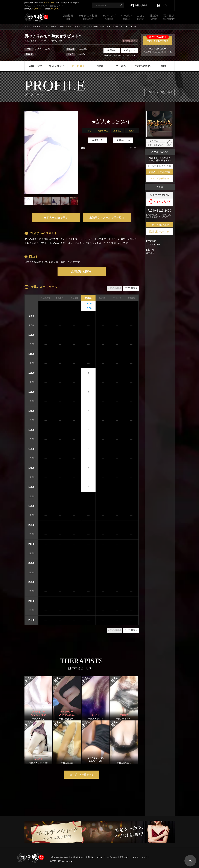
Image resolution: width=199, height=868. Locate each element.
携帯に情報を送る (155, 145)
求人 (78, 3)
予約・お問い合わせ (158, 39)
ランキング (109, 18)
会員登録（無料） (82, 271)
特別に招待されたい (160, 232)
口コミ (141, 18)
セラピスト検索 (88, 18)
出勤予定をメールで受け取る (107, 218)
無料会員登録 (139, 3)
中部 (41, 3)
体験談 (154, 18)
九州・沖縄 (60, 3)
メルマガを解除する (160, 178)
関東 (32, 3)
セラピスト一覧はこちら (160, 92)
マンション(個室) (49, 40)
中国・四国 (70, 3)
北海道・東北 (49, 3)
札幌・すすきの (32, 40)
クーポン (126, 18)
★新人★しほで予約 (56, 218)
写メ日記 (169, 18)
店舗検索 (68, 18)
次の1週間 (131, 288)
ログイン (163, 3)
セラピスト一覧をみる (82, 775)
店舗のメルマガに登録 (160, 172)
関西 (36, 3)
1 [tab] (51, 207)
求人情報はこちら (130, 41)
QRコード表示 (169, 143)
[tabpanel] (51, 153)
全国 (27, 3)
